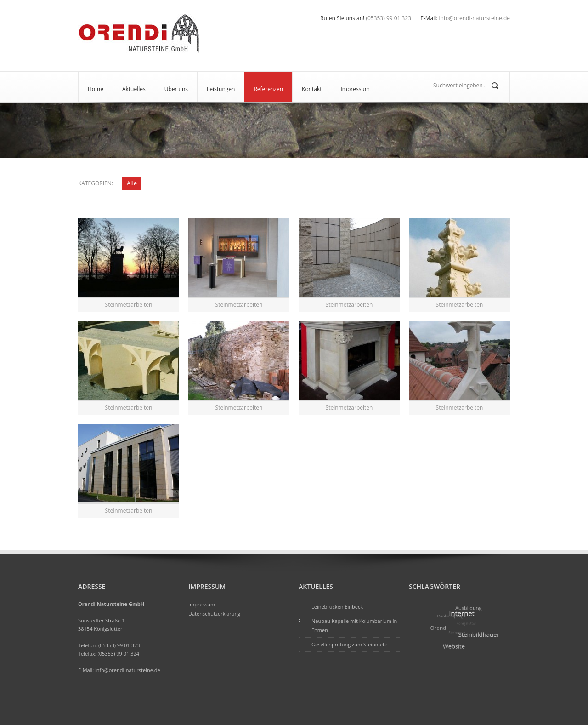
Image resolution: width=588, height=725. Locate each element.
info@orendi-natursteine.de (128, 670)
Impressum (355, 89)
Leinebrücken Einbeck (337, 607)
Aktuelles (134, 89)
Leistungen (221, 89)
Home (96, 89)
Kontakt (312, 89)
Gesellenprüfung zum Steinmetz (349, 644)
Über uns (176, 89)
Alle (132, 183)
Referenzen (268, 89)
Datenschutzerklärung (214, 614)
